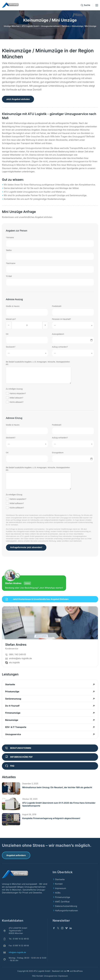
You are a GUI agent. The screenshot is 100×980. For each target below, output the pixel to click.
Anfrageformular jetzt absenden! (26, 547)
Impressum (61, 888)
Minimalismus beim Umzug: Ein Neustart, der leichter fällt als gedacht (57, 787)
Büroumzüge (12, 720)
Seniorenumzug (13, 699)
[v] (66, 928)
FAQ (34, 976)
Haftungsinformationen (66, 911)
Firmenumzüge (13, 713)
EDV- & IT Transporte (16, 727)
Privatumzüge (12, 691)
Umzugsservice (13, 734)
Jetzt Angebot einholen (18, 99)
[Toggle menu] (97, 5)
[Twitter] (58, 928)
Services (66, 26)
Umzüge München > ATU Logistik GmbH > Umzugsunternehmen (32, 26)
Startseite (10, 684)
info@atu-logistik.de (17, 952)
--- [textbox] (55, 325)
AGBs (58, 893)
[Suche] (85, 5)
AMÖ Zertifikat (62, 902)
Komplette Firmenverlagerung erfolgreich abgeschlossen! (51, 818)
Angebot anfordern (16, 855)
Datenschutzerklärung (66, 906)
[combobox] (73, 325)
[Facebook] (54, 928)
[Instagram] (62, 928)
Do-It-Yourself (12, 706)
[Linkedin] (71, 928)
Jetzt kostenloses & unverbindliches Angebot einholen (37, 599)
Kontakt (59, 884)
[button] (11, 788)
